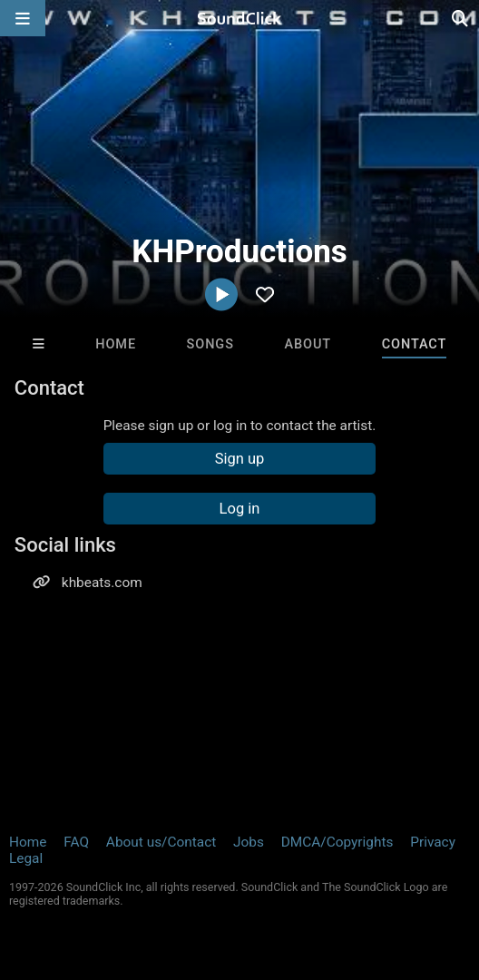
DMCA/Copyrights (337, 842)
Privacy (433, 842)
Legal (26, 858)
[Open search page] (461, 18)
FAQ (76, 842)
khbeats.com (102, 583)
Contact (415, 344)
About (308, 344)
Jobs (249, 842)
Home (116, 344)
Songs (210, 344)
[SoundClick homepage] (239, 18)
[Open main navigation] (23, 18)
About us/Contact (161, 842)
